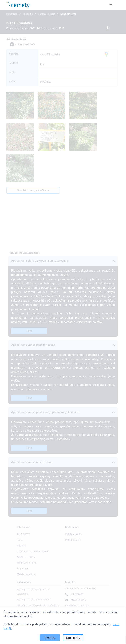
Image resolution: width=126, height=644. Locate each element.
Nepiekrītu (73, 638)
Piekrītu (50, 638)
